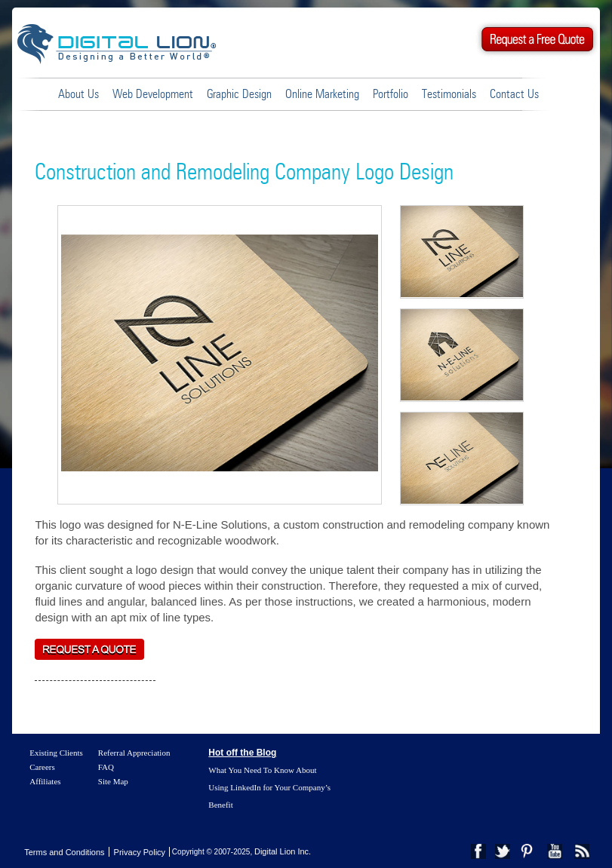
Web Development (153, 94)
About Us (78, 94)
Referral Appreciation (134, 753)
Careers (42, 767)
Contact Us (514, 94)
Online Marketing (322, 94)
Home (35, 94)
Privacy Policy (140, 852)
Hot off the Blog (242, 753)
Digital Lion (124, 43)
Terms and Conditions (64, 852)
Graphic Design (239, 94)
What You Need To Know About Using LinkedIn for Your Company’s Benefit (269, 787)
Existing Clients (56, 753)
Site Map (113, 781)
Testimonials (449, 94)
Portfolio (391, 94)
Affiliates (45, 781)
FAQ (106, 767)
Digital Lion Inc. (283, 851)
